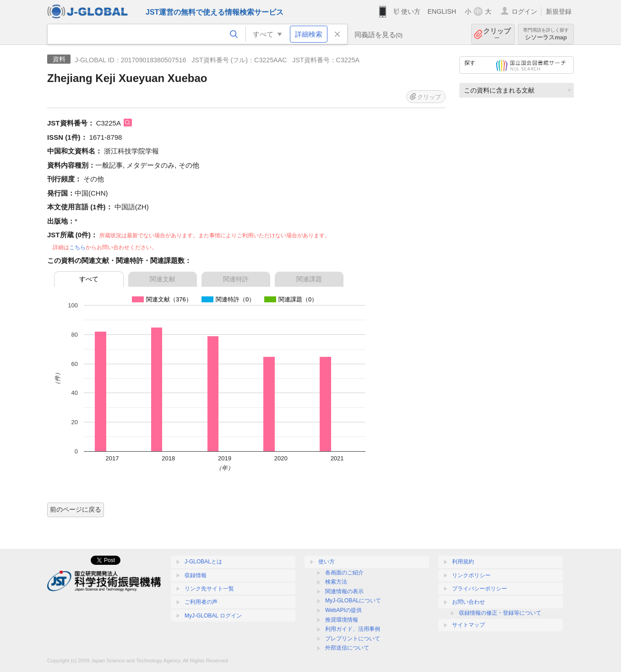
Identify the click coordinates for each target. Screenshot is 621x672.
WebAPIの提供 (343, 610)
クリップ (497, 34)
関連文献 (163, 279)
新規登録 (559, 11)
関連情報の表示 (344, 591)
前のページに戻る (76, 509)
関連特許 (236, 279)
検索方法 (336, 582)
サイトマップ (468, 625)
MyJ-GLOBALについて (353, 601)
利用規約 (463, 562)
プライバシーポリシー (479, 589)
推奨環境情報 (342, 620)
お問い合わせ (468, 602)
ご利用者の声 (201, 602)
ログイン (524, 11)
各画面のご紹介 (344, 573)
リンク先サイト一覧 (209, 589)
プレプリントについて (353, 639)
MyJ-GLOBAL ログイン (213, 616)
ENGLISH (442, 11)
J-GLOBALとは (203, 562)
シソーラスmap (546, 34)
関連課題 (309, 279)
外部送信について (347, 648)
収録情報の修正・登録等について (500, 613)
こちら (77, 247)
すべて (89, 279)
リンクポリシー (471, 575)
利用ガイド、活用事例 (353, 629)
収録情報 (196, 575)
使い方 (411, 11)
